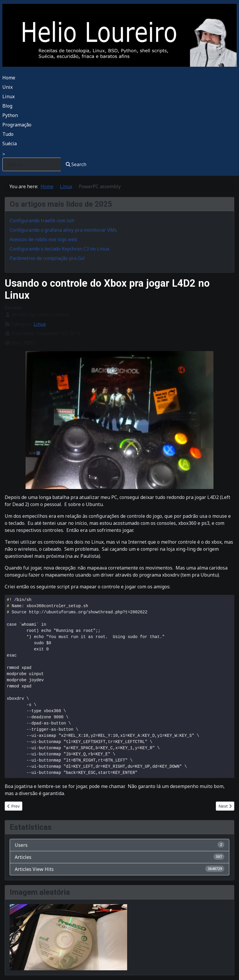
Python (10, 115)
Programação (17, 125)
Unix (7, 87)
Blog (7, 106)
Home (9, 78)
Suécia (10, 143)
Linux (9, 96)
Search (76, 164)
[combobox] (32, 164)
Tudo (8, 134)
